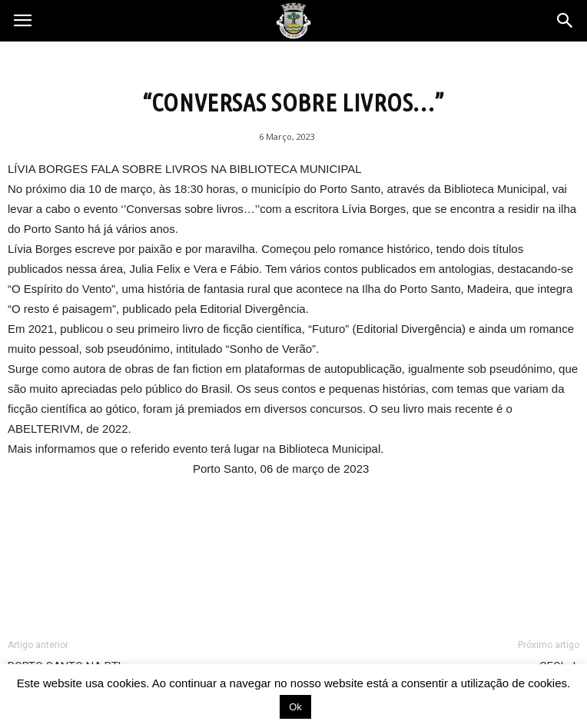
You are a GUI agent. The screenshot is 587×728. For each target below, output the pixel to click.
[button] (565, 21)
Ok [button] (295, 707)
